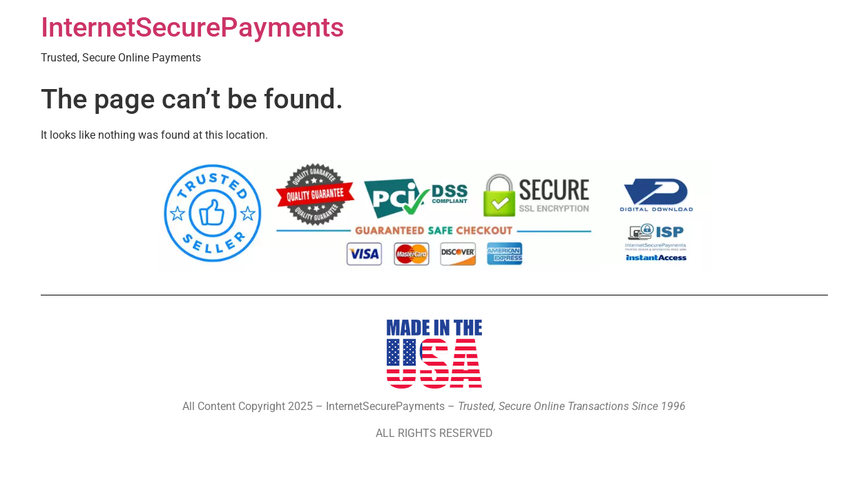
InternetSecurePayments (193, 27)
